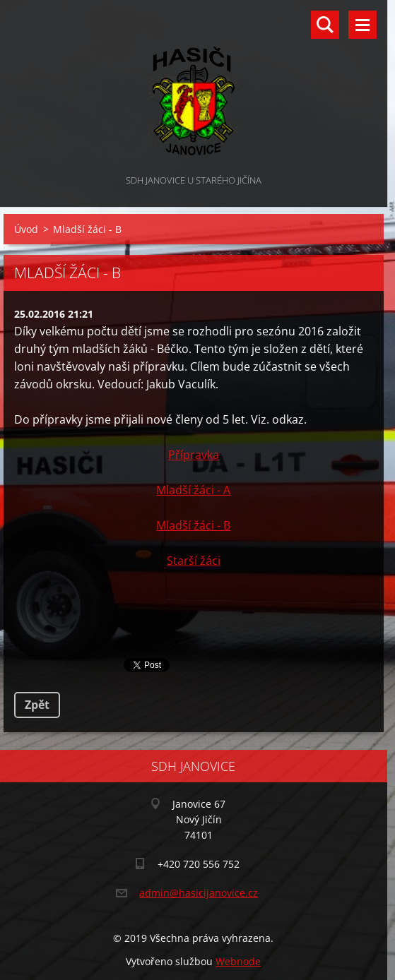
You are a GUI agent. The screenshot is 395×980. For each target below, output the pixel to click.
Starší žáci (194, 561)
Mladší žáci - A (193, 490)
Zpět (37, 705)
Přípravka (194, 455)
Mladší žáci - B (193, 525)
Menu (362, 25)
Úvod (26, 229)
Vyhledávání (325, 25)
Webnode (238, 961)
